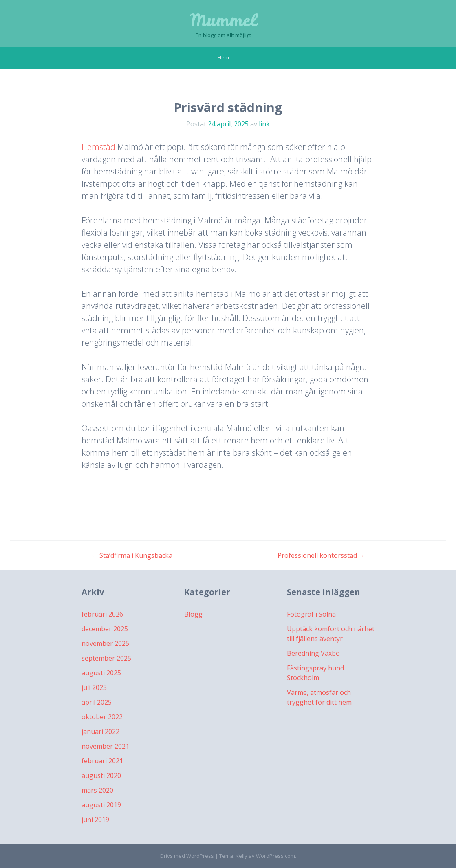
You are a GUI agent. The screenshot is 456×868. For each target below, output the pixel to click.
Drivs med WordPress (187, 856)
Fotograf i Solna (311, 614)
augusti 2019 (101, 805)
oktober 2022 (102, 717)
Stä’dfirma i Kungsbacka (132, 555)
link (264, 124)
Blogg (193, 614)
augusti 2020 (101, 775)
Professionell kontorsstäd (321, 555)
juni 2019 (95, 820)
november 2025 (105, 643)
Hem (223, 57)
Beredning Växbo (313, 653)
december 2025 (105, 629)
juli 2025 (94, 687)
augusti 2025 (101, 673)
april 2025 (97, 702)
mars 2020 (97, 790)
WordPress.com (275, 856)
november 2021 (105, 746)
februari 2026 (102, 614)
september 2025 (106, 658)
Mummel (223, 20)
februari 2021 (102, 761)
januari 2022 (100, 731)
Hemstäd (98, 147)
